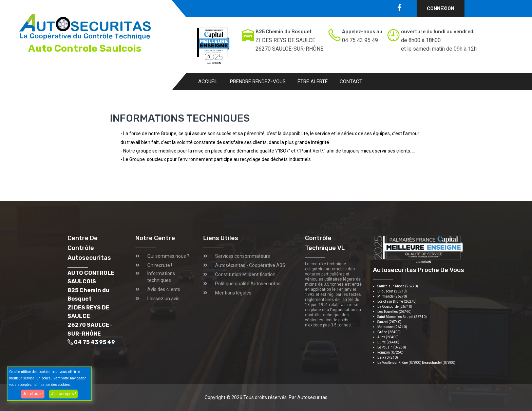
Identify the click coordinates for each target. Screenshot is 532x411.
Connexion (441, 8)
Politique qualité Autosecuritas (248, 284)
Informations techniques (161, 277)
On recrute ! (160, 265)
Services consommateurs (243, 256)
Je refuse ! (33, 394)
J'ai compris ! (63, 394)
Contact (351, 82)
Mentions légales (233, 293)
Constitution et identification (245, 274)
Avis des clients (164, 289)
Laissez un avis (163, 299)
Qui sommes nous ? (168, 256)
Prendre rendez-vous (258, 82)
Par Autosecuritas (308, 397)
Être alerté (313, 82)
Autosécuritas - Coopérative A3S (250, 265)
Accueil (208, 82)
